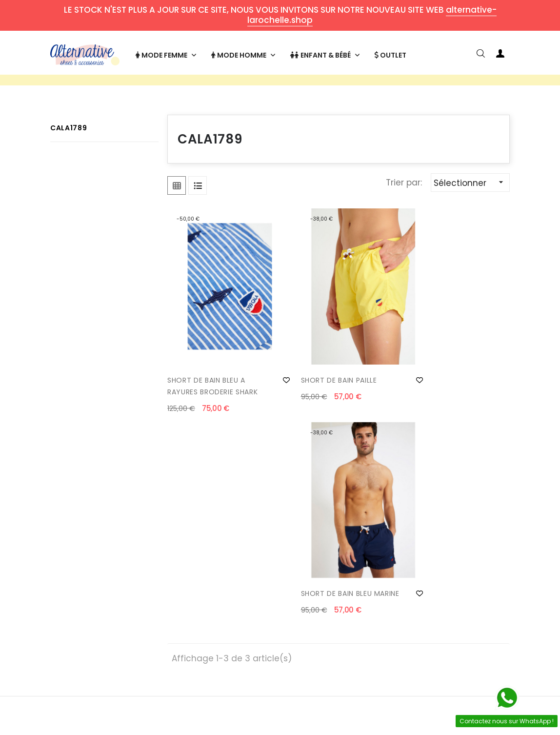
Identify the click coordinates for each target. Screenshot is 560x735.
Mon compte (335, 573)
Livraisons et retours (116, 602)
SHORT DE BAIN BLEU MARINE (437, 393)
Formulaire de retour (116, 622)
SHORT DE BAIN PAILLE (322, 387)
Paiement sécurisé (225, 592)
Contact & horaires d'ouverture (115, 578)
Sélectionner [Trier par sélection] (471, 210)
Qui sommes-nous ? (225, 573)
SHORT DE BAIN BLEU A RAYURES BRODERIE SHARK (212, 393)
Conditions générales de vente (225, 617)
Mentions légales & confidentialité (225, 646)
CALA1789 (69, 155)
